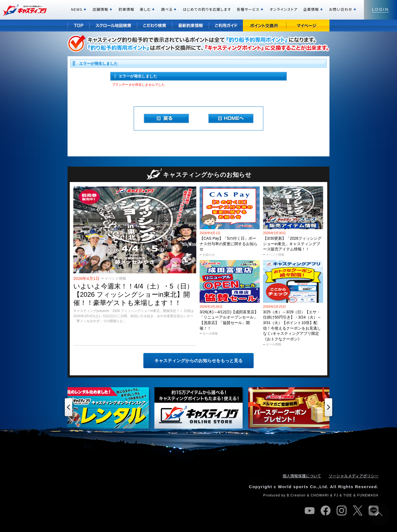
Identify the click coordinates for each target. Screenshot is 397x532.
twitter (358, 510)
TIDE (348, 495)
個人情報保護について (302, 476)
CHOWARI (320, 495)
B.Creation (296, 495)
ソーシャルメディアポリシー (354, 476)
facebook (326, 510)
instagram (342, 510)
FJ (336, 495)
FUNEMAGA (368, 495)
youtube (310, 510)
